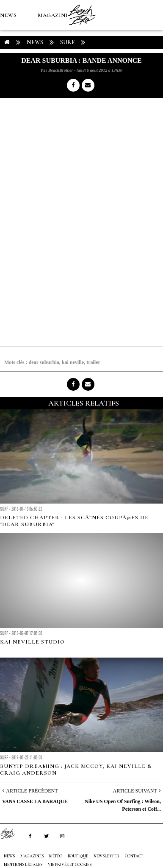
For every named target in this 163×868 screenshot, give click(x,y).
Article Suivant (135, 791)
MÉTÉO (10, 75)
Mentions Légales (23, 865)
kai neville (73, 362)
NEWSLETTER (106, 856)
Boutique (46, 75)
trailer (93, 362)
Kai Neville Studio (32, 642)
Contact (134, 856)
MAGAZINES (55, 15)
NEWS (8, 15)
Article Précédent (32, 791)
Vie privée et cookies (70, 865)
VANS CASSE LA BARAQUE (35, 801)
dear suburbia (44, 362)
